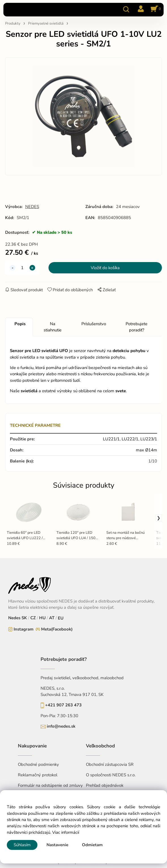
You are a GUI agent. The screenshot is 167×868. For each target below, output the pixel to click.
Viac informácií (66, 832)
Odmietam (92, 845)
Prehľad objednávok (105, 785)
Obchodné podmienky (38, 764)
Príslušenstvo (94, 324)
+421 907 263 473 (63, 705)
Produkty (13, 23)
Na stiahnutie (53, 327)
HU (42, 618)
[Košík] (155, 9)
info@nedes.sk (61, 726)
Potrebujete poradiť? (137, 327)
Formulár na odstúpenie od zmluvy (50, 785)
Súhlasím (22, 845)
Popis (20, 324)
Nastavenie (57, 845)
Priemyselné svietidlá (46, 23)
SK (24, 618)
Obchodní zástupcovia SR (110, 764)
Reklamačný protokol (38, 775)
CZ (33, 618)
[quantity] (22, 268)
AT (52, 618)
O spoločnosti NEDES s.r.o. (111, 775)
